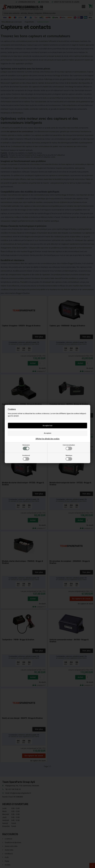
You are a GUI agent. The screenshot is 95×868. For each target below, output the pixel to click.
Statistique (69, 458)
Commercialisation (69, 447)
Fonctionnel (26, 458)
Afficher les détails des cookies (48, 439)
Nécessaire (26, 447)
